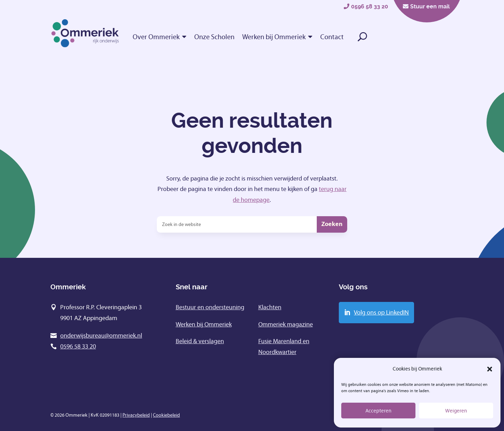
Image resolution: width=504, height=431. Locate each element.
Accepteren (378, 411)
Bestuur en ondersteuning (210, 307)
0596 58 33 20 (370, 6)
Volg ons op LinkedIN (381, 312)
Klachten (270, 307)
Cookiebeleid (166, 415)
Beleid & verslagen (200, 341)
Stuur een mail (430, 6)
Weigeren (456, 411)
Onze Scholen (214, 37)
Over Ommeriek (156, 37)
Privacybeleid (136, 415)
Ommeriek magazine (286, 324)
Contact (332, 37)
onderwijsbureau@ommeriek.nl (101, 335)
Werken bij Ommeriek (274, 37)
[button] (490, 369)
